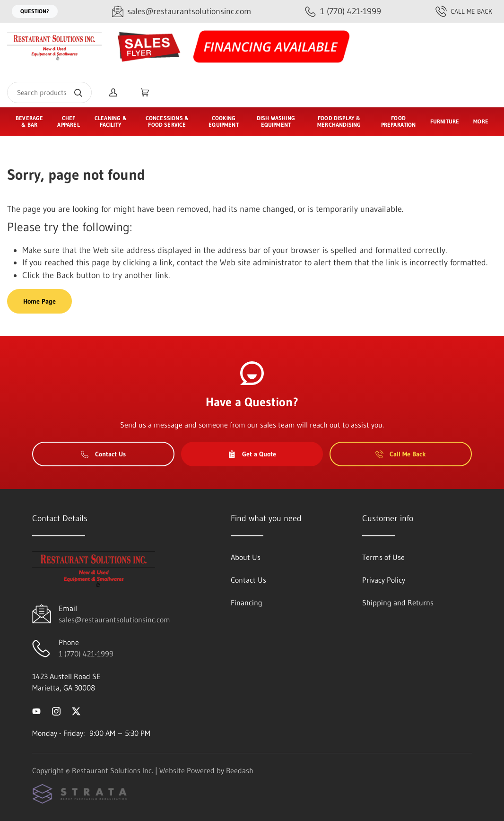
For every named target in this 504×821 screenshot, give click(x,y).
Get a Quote (252, 454)
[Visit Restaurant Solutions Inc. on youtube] (36, 710)
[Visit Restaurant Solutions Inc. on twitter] (76, 710)
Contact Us (103, 454)
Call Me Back (464, 11)
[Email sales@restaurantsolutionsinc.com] (182, 12)
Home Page (39, 301)
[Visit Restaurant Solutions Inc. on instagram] (56, 710)
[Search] (49, 92)
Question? (35, 11)
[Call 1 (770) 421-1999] (343, 12)
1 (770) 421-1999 (86, 654)
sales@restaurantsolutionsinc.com (114, 620)
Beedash (240, 770)
